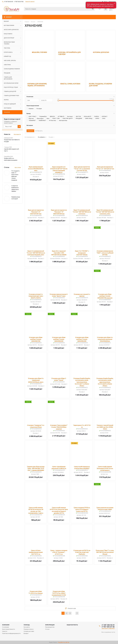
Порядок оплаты (29, 629)
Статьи (47, 629)
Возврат (26, 633)
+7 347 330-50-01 (9, 2)
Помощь (27, 625)
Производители (50, 627)
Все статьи (18, 167)
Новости (5, 631)
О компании (6, 627)
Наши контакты (72, 625)
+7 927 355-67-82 (19, 2)
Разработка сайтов (64, 642)
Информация (50, 625)
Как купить (27, 627)
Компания (6, 625)
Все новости (17, 134)
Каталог (9, 17)
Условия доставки (29, 631)
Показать (30, 131)
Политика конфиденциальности (11, 633)
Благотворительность (9, 629)
